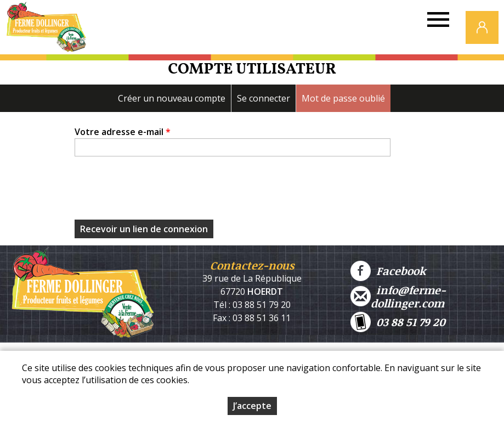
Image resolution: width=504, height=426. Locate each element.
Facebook (388, 271)
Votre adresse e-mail (123, 132)
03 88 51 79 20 (398, 322)
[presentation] (158, 191)
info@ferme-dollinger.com (398, 296)
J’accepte (252, 406)
